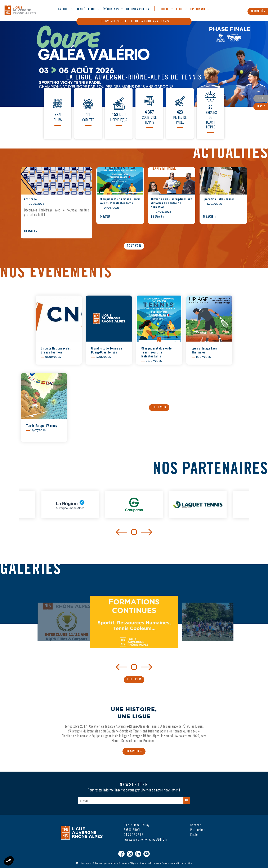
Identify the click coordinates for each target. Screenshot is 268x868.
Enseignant (198, 10)
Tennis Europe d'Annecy (42, 426)
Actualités (258, 11)
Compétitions (86, 10)
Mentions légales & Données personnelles (96, 863)
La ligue (64, 10)
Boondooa (123, 863)
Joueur (164, 10)
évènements (111, 10)
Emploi (194, 835)
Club (179, 10)
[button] (262, 292)
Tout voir (134, 246)
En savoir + (31, 232)
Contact (196, 825)
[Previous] (121, 532)
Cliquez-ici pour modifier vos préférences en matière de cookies (161, 863)
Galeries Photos (138, 10)
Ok (187, 800)
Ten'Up (261, 106)
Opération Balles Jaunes (219, 200)
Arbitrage (30, 200)
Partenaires (198, 830)
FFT (261, 98)
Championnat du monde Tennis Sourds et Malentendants (157, 353)
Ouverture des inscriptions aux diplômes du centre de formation (171, 204)
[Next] (147, 532)
